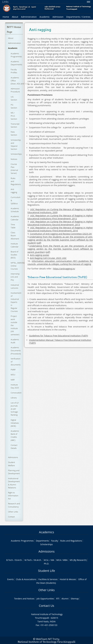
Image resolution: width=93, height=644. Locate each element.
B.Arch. (19, 560)
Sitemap (75, 599)
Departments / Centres (78, 17)
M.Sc (46, 560)
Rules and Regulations (71, 541)
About (15, 17)
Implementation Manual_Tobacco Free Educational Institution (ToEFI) (60, 341)
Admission (58, 17)
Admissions (13, 457)
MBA (65, 560)
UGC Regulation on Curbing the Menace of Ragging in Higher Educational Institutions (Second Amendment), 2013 (60, 223)
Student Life (47, 571)
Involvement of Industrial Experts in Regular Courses (16, 302)
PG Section (14, 106)
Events (11, 579)
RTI (58, 599)
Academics (46, 532)
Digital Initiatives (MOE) (15, 423)
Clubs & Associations (26, 579)
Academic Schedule (15, 210)
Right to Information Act (13, 496)
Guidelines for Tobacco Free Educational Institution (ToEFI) (59, 336)
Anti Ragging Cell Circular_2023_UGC (48, 258)
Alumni (65, 599)
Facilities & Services (48, 579)
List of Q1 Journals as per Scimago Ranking (15, 409)
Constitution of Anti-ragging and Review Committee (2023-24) (61, 234)
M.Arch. (38, 560)
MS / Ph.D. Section (14, 116)
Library (14, 398)
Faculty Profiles (14, 71)
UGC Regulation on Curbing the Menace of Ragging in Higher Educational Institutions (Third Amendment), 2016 (60, 229)
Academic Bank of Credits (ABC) (15, 436)
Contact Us (46, 606)
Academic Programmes (22, 541)
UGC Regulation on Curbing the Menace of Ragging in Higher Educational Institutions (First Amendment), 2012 (60, 217)
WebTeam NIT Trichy (48, 639)
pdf (39, 243)
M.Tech (28, 560)
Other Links (13, 512)
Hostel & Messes (68, 579)
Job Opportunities (45, 599)
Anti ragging (14, 191)
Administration (29, 17)
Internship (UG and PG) (15, 277)
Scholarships (16, 154)
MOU (13, 375)
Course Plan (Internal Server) (14, 169)
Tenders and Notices (24, 599)
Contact (11, 517)
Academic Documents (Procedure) (16, 350)
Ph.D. (46, 564)
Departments (42, 541)
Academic (45, 17)
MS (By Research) (78, 560)
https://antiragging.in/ (64, 269)
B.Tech (10, 560)
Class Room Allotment (15, 236)
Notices (14, 159)
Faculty (55, 541)
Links (5, 2)
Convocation (16, 393)
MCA (59, 560)
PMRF (13, 370)
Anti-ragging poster (40, 255)
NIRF (13, 380)
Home (6, 17)
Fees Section (14, 133)
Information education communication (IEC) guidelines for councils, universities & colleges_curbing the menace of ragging (60, 263)
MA (53, 560)
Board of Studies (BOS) (15, 255)
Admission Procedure (15, 90)
